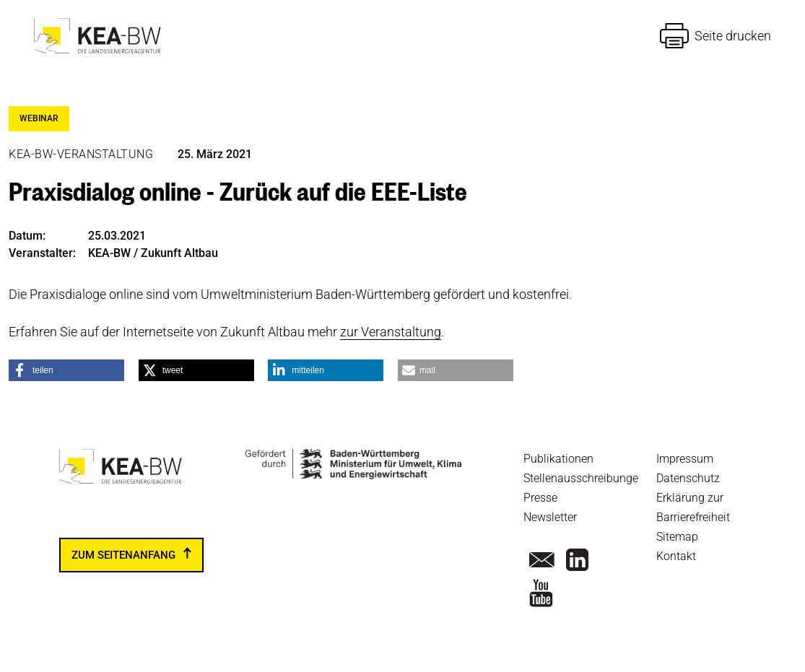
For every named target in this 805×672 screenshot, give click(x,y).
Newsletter (550, 517)
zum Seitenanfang (123, 555)
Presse (540, 498)
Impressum (685, 459)
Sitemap (677, 537)
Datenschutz (688, 478)
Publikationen (558, 459)
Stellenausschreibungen (584, 478)
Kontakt (676, 556)
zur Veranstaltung (391, 332)
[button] (66, 370)
